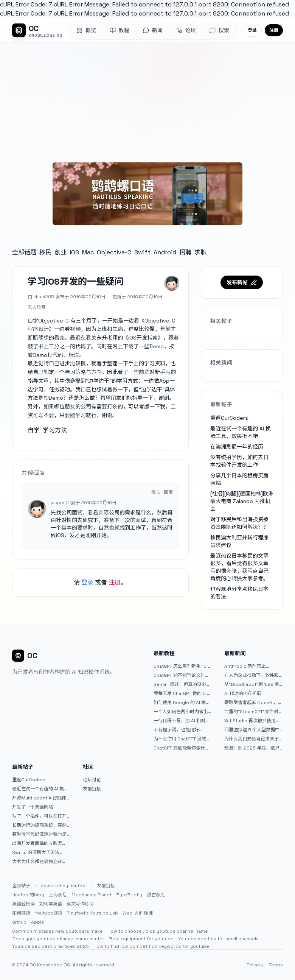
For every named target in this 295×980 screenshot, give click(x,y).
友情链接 (92, 789)
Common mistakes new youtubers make (57, 931)
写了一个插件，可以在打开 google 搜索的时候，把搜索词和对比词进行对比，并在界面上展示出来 (41, 816)
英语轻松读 (23, 904)
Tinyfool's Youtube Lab (92, 913)
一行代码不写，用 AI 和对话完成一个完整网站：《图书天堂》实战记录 (182, 721)
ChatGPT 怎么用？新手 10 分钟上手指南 (183, 666)
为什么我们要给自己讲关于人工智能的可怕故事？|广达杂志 (252, 739)
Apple (38, 922)
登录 (252, 30)
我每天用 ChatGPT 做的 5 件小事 (182, 693)
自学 (34, 430)
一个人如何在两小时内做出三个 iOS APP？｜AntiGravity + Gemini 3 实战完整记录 (183, 712)
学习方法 (55, 430)
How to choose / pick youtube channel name (158, 931)
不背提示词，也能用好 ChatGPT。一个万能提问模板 (181, 730)
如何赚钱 (21, 913)
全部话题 (24, 252)
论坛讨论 (92, 780)
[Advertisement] (147, 100)
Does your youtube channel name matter (58, 939)
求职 (200, 252)
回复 (168, 492)
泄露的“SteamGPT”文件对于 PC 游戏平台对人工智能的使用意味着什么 (254, 712)
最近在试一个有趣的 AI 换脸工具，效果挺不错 (40, 789)
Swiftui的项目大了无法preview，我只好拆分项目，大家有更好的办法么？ (39, 852)
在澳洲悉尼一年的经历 (237, 447)
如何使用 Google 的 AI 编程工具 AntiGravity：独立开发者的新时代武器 (182, 703)
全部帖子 (21, 886)
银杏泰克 (156, 895)
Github (19, 922)
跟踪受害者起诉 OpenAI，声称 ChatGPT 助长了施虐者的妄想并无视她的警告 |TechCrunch (253, 703)
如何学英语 (51, 904)
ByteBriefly (129, 895)
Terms (276, 965)
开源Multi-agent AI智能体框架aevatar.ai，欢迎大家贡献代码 (41, 798)
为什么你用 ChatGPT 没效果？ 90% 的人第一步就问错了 (182, 739)
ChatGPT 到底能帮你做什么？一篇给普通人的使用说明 (181, 748)
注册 (274, 30)
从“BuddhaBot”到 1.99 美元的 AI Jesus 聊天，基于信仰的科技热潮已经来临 (253, 684)
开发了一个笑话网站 (33, 807)
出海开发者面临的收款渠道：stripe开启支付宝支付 (39, 843)
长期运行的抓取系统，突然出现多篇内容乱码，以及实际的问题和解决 (39, 825)
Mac (88, 252)
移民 (45, 252)
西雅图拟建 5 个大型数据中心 (252, 730)
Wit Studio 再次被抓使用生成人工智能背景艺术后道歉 (252, 721)
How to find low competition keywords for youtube (151, 946)
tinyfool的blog (28, 895)
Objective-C (114, 252)
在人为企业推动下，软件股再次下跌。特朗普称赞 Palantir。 (252, 675)
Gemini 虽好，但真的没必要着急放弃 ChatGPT (182, 684)
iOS (74, 252)
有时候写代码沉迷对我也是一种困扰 (39, 834)
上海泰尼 (58, 895)
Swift (142, 252)
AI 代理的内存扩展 (243, 693)
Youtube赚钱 (49, 913)
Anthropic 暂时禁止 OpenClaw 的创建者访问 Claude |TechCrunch (250, 666)
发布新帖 (242, 282)
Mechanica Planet (92, 895)
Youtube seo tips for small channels (218, 939)
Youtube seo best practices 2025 (50, 946)
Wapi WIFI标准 (138, 913)
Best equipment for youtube (141, 939)
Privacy (255, 965)
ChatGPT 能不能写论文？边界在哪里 (182, 675)
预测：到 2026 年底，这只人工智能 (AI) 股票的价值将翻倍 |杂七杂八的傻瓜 (252, 748)
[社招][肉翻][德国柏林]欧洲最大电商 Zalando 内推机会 (242, 501)
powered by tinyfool (64, 886)
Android (165, 252)
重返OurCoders (229, 418)
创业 (61, 252)
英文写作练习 (80, 904)
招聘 (185, 252)
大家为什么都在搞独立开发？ (37, 862)
